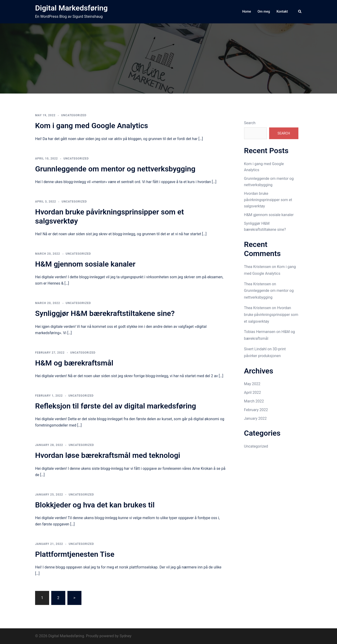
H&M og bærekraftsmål (74, 363)
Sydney (126, 636)
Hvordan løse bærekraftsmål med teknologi (108, 455)
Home (247, 11)
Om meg (264, 11)
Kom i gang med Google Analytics (92, 126)
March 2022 (254, 401)
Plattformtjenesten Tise (75, 554)
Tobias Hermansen (260, 332)
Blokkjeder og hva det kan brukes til (95, 505)
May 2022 (252, 384)
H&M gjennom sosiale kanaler (85, 264)
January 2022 (255, 418)
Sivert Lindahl (255, 349)
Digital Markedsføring (71, 8)
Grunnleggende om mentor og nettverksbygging (115, 169)
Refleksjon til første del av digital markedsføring (116, 406)
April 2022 (253, 393)
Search (250, 123)
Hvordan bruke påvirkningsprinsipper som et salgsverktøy (268, 200)
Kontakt (282, 11)
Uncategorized (74, 115)
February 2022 (256, 410)
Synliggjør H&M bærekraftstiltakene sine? (105, 313)
